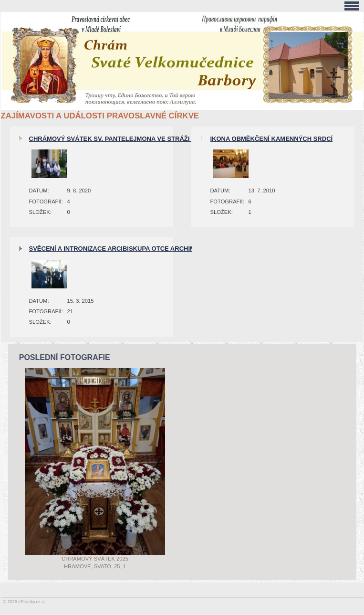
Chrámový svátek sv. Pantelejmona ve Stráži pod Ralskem (133, 139)
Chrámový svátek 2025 (95, 559)
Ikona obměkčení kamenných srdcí (272, 139)
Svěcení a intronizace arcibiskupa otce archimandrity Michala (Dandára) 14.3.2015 (174, 249)
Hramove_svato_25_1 (95, 566)
